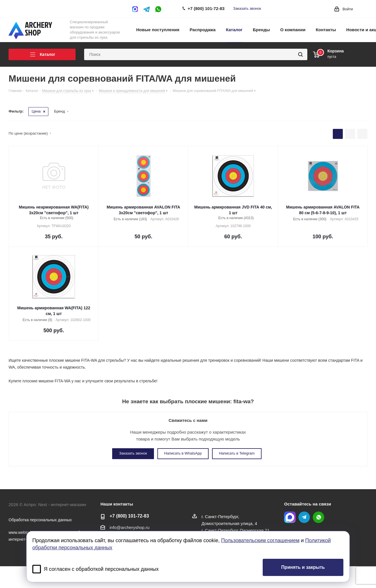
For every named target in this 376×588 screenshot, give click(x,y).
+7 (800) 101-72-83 (206, 8)
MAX (136, 9)
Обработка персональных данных (40, 520)
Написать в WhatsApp (183, 453)
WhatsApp (158, 9)
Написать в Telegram (237, 453)
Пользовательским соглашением (260, 540)
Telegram (147, 9)
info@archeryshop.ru (129, 527)
